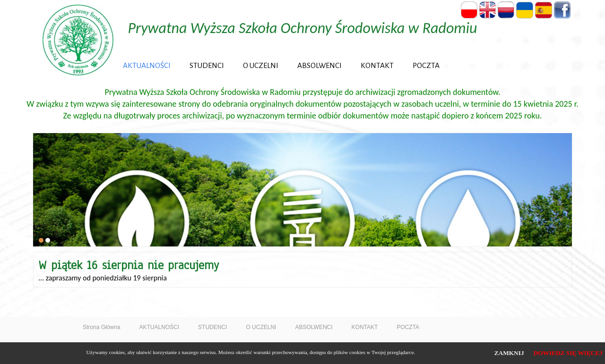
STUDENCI (207, 65)
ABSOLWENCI (320, 65)
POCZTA (426, 65)
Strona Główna (101, 327)
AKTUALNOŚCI (147, 65)
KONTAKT (377, 65)
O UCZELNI (261, 65)
